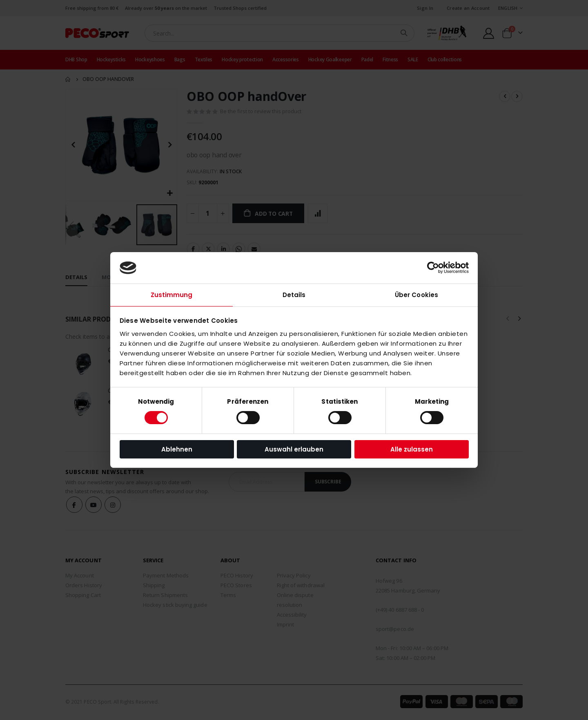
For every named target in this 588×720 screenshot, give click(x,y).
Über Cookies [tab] (416, 295)
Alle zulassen (412, 449)
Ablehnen (177, 449)
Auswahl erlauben (294, 449)
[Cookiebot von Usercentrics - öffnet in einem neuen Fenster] (433, 268)
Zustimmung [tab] (172, 295)
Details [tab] (294, 295)
